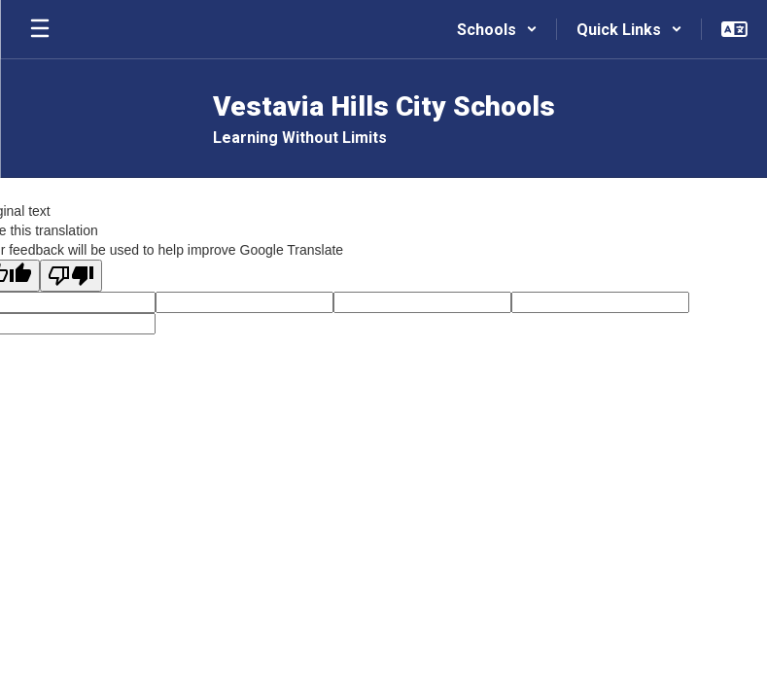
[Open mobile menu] (40, 29)
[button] (497, 29)
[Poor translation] (71, 276)
